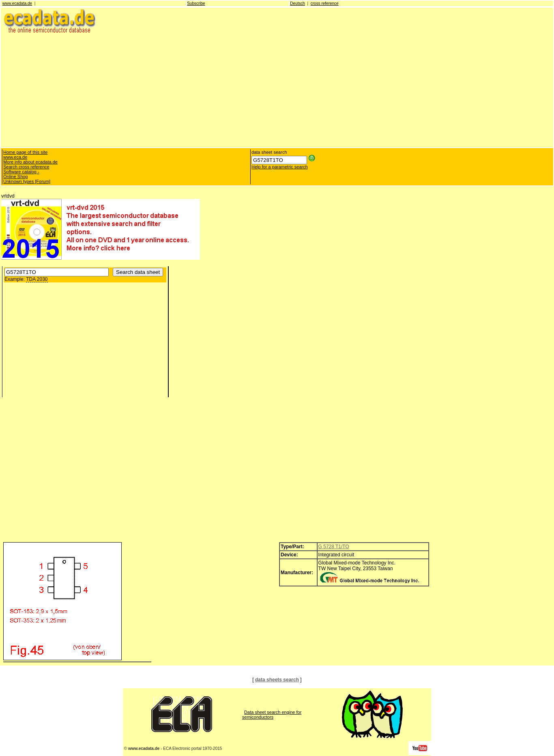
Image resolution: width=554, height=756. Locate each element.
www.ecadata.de (17, 3)
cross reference (325, 3)
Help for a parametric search (280, 167)
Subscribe (196, 3)
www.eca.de (15, 157)
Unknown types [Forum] (27, 181)
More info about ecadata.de (30, 162)
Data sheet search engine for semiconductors (272, 715)
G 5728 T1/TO (334, 547)
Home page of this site (25, 152)
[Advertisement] (245, 90)
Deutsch (297, 3)
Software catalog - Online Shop (21, 174)
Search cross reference (26, 167)
